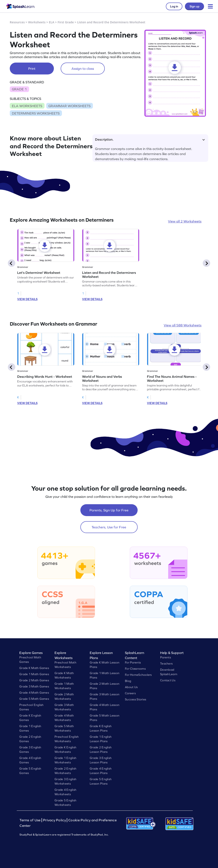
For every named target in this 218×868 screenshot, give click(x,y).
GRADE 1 (19, 89)
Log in (174, 6)
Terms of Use (31, 820)
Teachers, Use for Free (109, 527)
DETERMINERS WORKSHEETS (36, 113)
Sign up (194, 6)
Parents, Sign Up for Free (109, 510)
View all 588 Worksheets (183, 325)
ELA (52, 22)
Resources (17, 22)
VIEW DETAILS (27, 299)
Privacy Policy (54, 820)
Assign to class (83, 69)
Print (32, 69)
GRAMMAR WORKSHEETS (69, 106)
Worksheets (37, 22)
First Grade (66, 22)
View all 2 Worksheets (185, 221)
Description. (150, 139)
